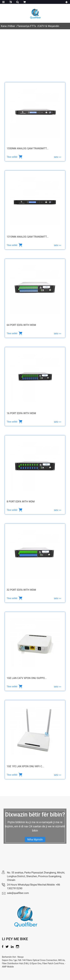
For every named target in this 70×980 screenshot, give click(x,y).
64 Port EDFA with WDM (21, 325)
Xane (4, 26)
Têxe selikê (12, 157)
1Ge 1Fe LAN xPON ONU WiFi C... (25, 766)
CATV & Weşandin (49, 26)
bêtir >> (58, 157)
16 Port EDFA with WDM (21, 413)
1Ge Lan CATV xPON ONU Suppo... (27, 678)
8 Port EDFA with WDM (21, 502)
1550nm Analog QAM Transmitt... (28, 148)
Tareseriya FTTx (27, 26)
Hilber (12, 26)
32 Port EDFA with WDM (21, 590)
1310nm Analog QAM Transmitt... (28, 237)
